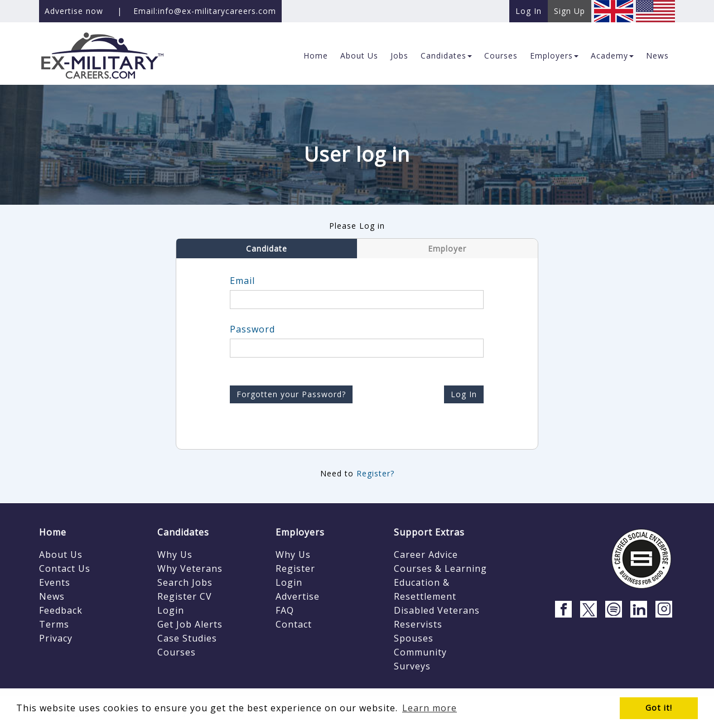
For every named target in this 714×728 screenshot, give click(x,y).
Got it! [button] (659, 708)
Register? (375, 473)
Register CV (185, 596)
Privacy (56, 638)
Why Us (175, 555)
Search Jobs (185, 582)
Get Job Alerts (190, 624)
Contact (294, 624)
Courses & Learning (440, 568)
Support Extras (429, 532)
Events (55, 582)
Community (420, 652)
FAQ (285, 610)
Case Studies (187, 638)
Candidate (267, 249)
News (52, 596)
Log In (464, 394)
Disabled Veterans (437, 610)
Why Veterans (190, 568)
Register (295, 568)
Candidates (183, 532)
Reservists (418, 624)
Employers (300, 532)
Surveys (412, 666)
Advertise (298, 596)
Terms (54, 624)
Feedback (61, 610)
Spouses (414, 638)
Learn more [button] (430, 708)
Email (242, 281)
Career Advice (426, 555)
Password (252, 329)
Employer (447, 249)
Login (171, 610)
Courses (177, 652)
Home (53, 532)
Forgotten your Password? (291, 394)
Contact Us (65, 568)
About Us (61, 555)
